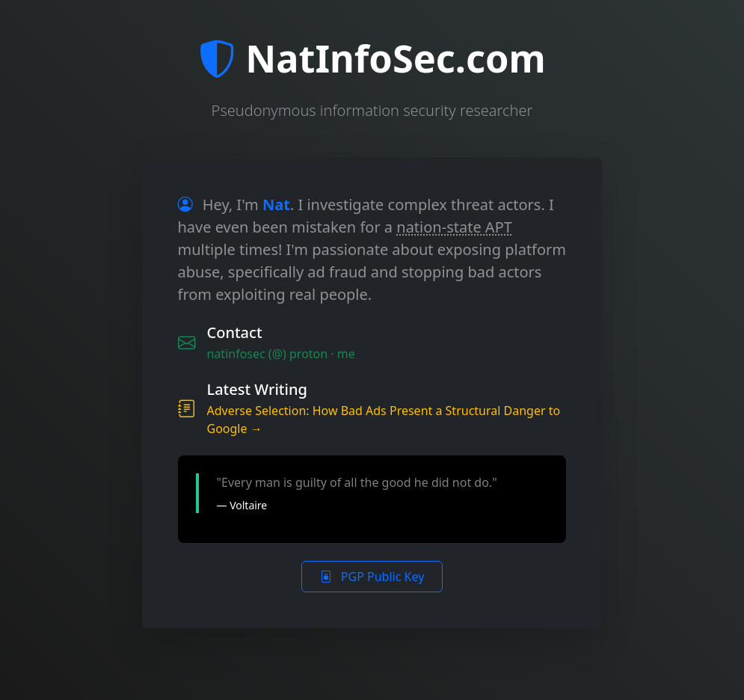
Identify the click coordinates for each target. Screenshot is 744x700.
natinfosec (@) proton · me (281, 354)
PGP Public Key (372, 577)
